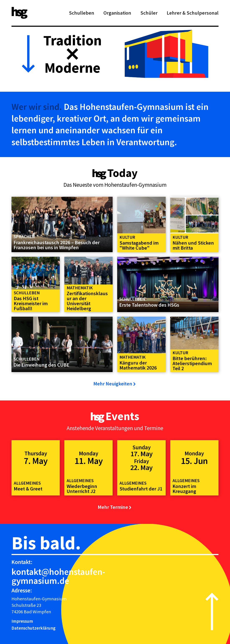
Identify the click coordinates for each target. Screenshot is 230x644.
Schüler (149, 13)
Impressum (22, 621)
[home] (20, 13)
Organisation (117, 13)
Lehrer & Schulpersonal (193, 13)
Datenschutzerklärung (34, 628)
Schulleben (82, 13)
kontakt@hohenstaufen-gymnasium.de (58, 576)
